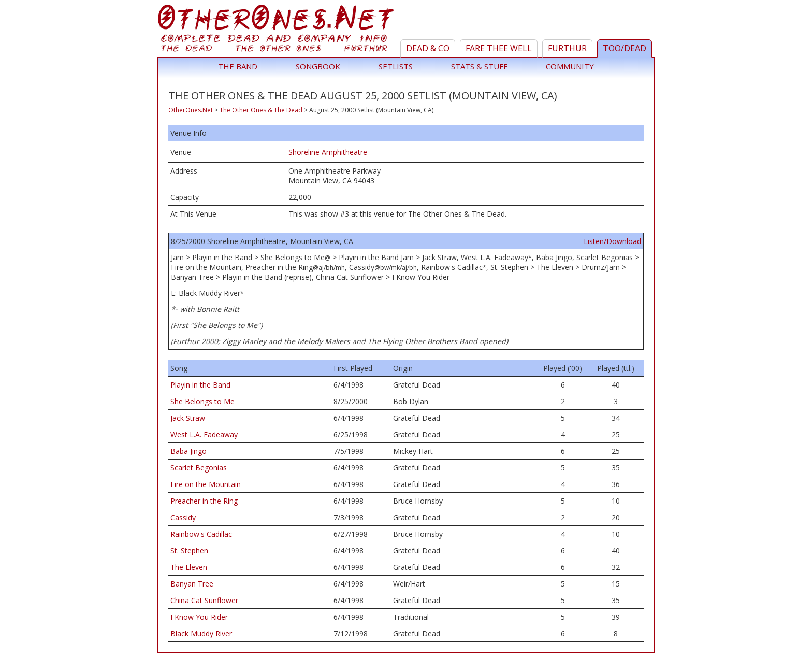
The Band (238, 66)
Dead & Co (428, 48)
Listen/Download (612, 241)
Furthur (567, 48)
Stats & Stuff (479, 66)
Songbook (318, 66)
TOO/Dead (625, 48)
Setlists (396, 66)
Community (570, 66)
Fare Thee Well (499, 48)
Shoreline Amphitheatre (328, 152)
